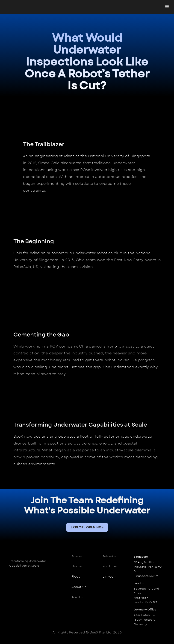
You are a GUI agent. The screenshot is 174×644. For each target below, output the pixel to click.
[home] (6, 7)
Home (77, 566)
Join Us (77, 597)
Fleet (76, 577)
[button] (167, 7)
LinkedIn (110, 577)
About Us (79, 587)
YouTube (110, 566)
